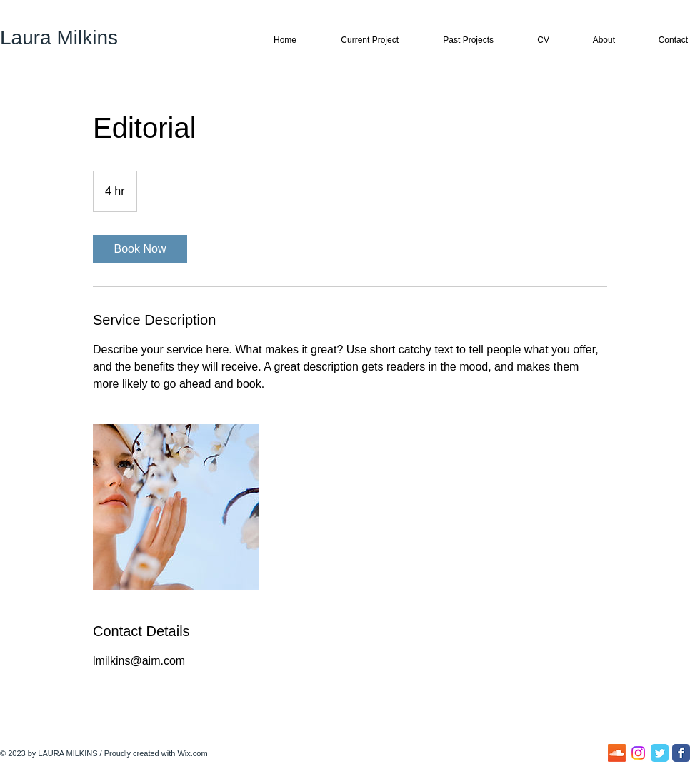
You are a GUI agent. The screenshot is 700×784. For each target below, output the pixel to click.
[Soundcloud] (617, 753)
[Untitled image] (176, 507)
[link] (140, 249)
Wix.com (192, 753)
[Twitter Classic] (660, 753)
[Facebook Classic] (681, 753)
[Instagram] (638, 753)
